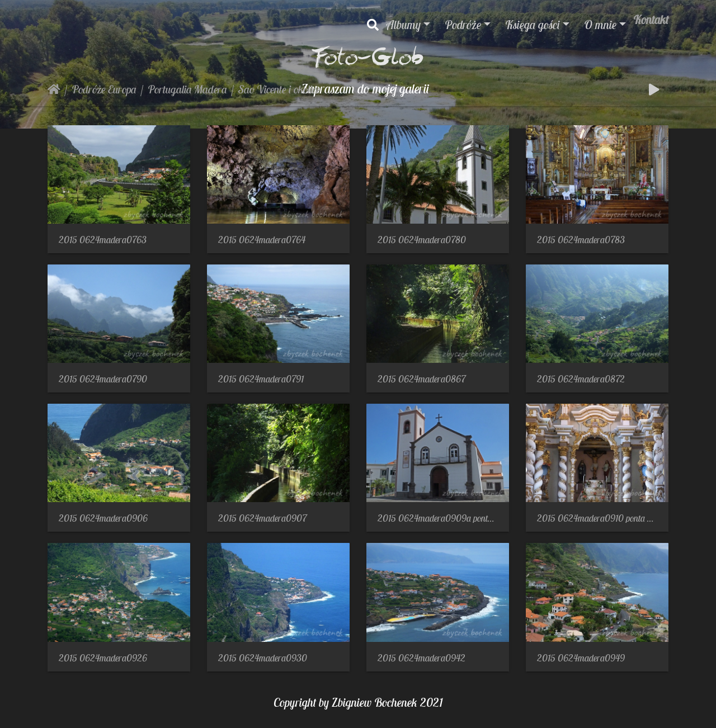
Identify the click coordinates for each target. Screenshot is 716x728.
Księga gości (533, 25)
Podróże (463, 25)
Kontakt (651, 20)
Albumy (404, 25)
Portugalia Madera (187, 89)
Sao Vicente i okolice (279, 89)
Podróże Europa (104, 89)
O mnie (600, 25)
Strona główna (54, 89)
